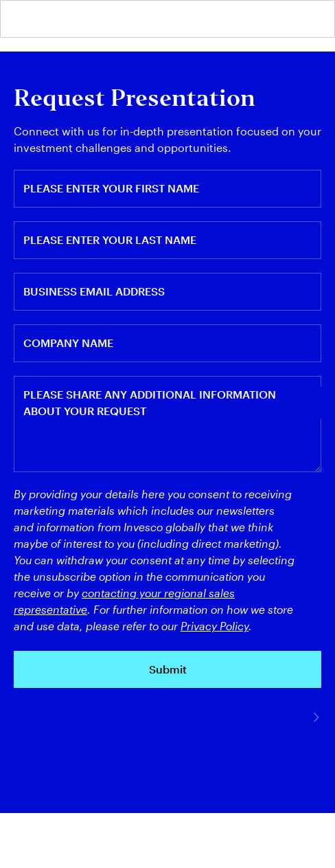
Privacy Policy (215, 626)
